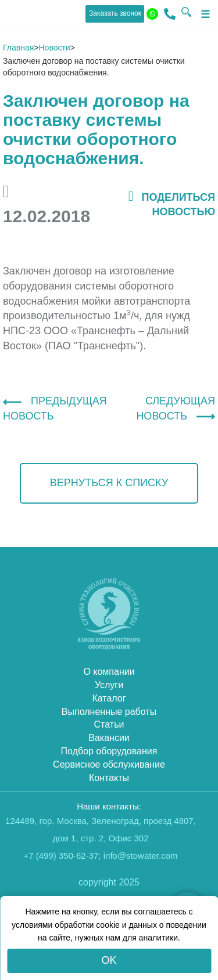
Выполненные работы (109, 712)
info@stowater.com (141, 856)
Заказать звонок (115, 13)
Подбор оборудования (109, 751)
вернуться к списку (109, 483)
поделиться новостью (172, 204)
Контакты (109, 778)
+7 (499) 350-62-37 (61, 856)
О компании (109, 672)
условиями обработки (53, 925)
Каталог (109, 698)
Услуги (109, 685)
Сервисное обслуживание (109, 764)
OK (109, 960)
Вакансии (109, 738)
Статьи (109, 724)
